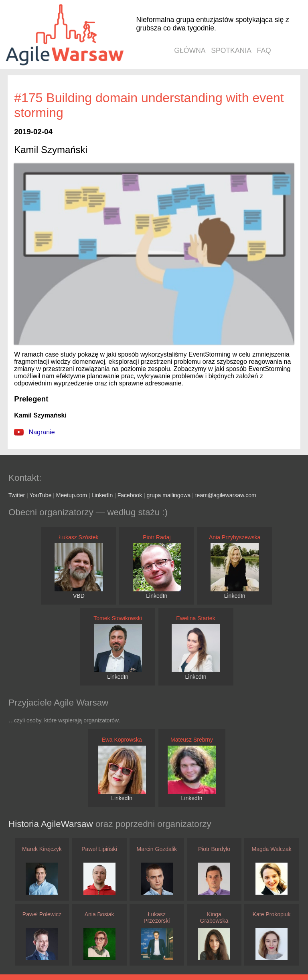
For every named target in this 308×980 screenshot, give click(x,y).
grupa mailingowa (169, 495)
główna (190, 50)
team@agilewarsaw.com (226, 495)
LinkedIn (102, 495)
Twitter (17, 495)
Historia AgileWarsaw (52, 824)
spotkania (231, 50)
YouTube (40, 495)
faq (264, 50)
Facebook (130, 495)
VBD (79, 596)
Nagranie (34, 432)
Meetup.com (72, 495)
